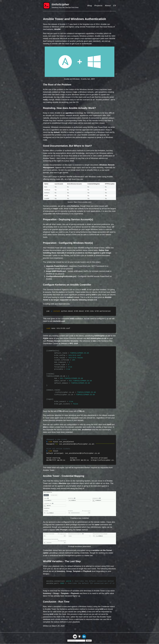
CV (115, 6)
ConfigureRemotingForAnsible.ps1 (61, 276)
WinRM (57, 29)
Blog (90, 6)
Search (89, 641)
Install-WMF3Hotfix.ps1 (56, 271)
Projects (98, 6)
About (108, 6)
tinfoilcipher (60, 4)
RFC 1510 (74, 343)
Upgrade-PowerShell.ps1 (57, 266)
